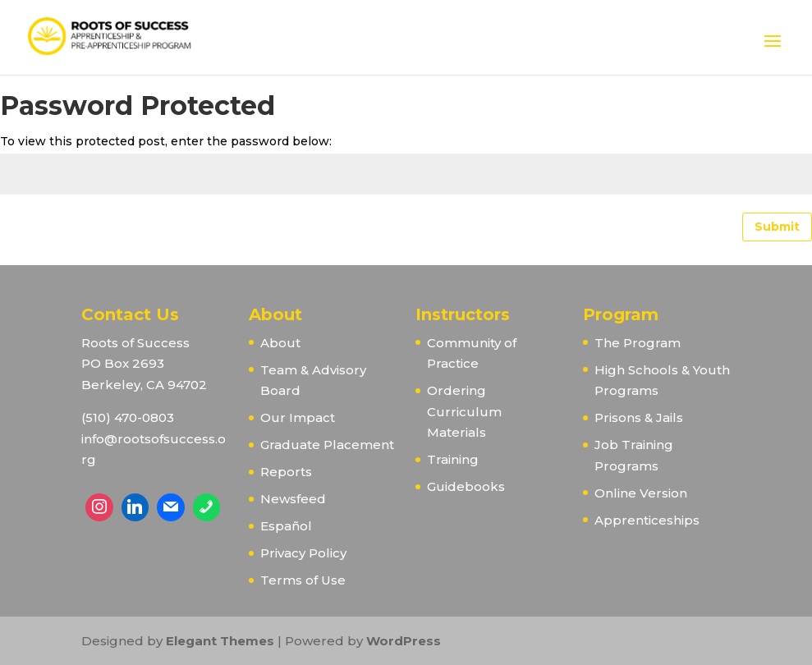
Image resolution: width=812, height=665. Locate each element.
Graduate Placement (327, 445)
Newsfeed (293, 499)
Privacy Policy (303, 553)
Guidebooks (466, 486)
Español (286, 526)
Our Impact (298, 417)
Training (453, 459)
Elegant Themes (220, 641)
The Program (638, 343)
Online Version (641, 493)
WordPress (404, 641)
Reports (286, 472)
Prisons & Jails (639, 417)
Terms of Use (303, 580)
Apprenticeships (647, 520)
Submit (777, 227)
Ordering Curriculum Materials (464, 411)
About (280, 343)
